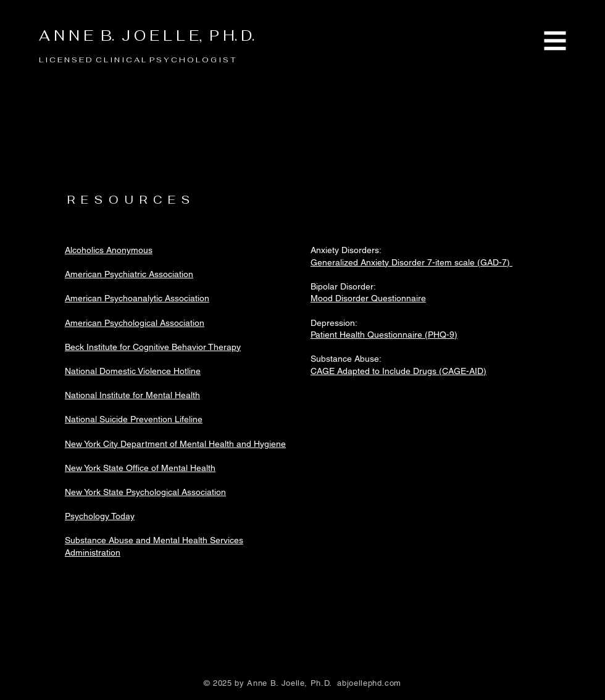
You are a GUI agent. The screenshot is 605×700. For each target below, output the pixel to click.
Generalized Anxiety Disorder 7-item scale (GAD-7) (411, 262)
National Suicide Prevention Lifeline (134, 419)
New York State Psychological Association (145, 492)
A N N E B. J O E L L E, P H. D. (147, 36)
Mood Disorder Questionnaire (368, 298)
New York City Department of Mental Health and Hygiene (175, 444)
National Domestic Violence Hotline (133, 371)
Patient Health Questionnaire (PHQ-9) (384, 335)
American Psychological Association (135, 323)
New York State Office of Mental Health (140, 468)
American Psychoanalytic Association (137, 298)
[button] (555, 41)
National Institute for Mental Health (132, 395)
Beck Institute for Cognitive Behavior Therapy (153, 347)
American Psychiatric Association (129, 274)
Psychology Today (100, 516)
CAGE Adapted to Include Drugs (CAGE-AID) (398, 371)
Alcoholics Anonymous (109, 250)
